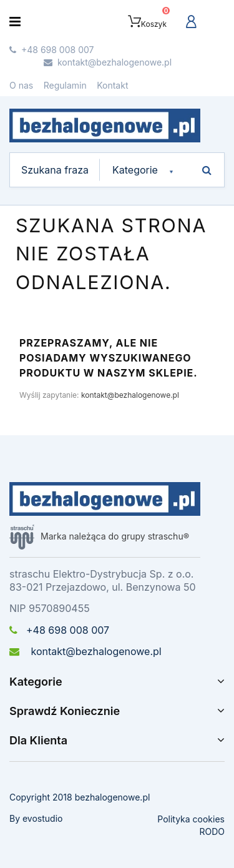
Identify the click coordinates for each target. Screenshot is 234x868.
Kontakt (112, 85)
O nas (21, 85)
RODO (212, 831)
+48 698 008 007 (59, 630)
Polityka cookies (191, 819)
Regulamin (65, 85)
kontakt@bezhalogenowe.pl (130, 395)
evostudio (42, 818)
